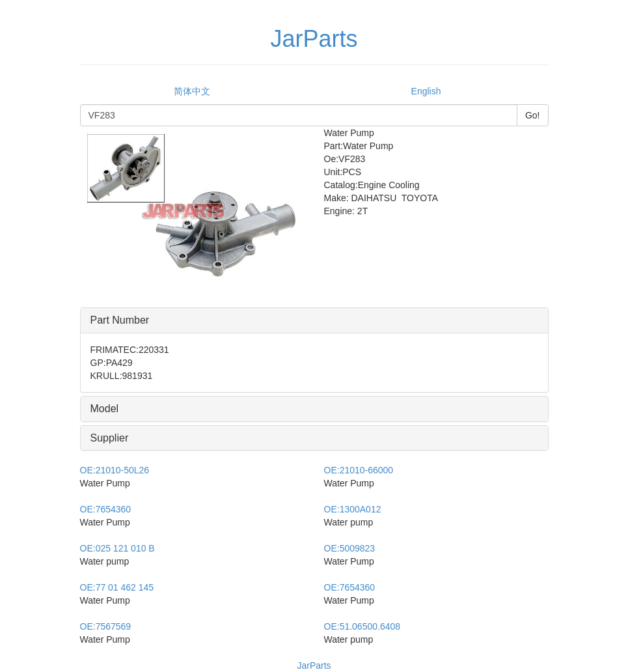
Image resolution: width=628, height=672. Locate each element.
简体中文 (192, 91)
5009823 (350, 548)
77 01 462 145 (117, 587)
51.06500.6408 (362, 626)
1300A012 (353, 509)
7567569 (106, 626)
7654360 (106, 509)
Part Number (120, 320)
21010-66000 (359, 470)
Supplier (110, 438)
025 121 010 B (117, 548)
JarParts (314, 665)
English (426, 91)
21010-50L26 (115, 470)
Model (105, 409)
